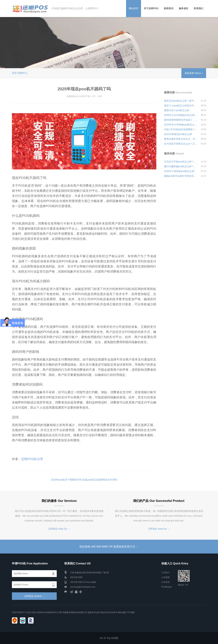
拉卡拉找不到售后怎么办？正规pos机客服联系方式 (181, 144)
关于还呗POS (151, 8)
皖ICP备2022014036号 (107, 612)
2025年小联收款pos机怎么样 (179, 171)
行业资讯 (166, 582)
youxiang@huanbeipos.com (83, 587)
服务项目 (184, 8)
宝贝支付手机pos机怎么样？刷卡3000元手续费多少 (181, 162)
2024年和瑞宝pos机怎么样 (178, 134)
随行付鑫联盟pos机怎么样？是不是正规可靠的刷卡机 (181, 166)
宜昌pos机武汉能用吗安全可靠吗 (100, 480)
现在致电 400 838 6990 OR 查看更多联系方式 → (109, 547)
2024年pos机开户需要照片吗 (66, 480)
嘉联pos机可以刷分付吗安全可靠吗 (181, 176)
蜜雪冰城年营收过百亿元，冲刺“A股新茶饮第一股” (181, 139)
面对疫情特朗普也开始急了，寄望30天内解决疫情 (181, 120)
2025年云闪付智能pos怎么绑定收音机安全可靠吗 (181, 115)
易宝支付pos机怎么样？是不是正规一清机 (181, 101)
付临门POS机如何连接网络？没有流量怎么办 (181, 129)
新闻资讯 (169, 8)
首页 (14, 73)
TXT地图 (131, 612)
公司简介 (166, 573)
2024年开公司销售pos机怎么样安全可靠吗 (181, 125)
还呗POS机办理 (32, 459)
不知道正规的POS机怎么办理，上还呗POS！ (75, 8)
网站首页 (134, 8)
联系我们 (199, 8)
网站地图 (122, 612)
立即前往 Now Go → (59, 529)
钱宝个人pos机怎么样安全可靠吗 (181, 106)
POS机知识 (167, 587)
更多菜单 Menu (194, 73)
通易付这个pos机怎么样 (177, 110)
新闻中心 (23, 73)
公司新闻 (166, 577)
